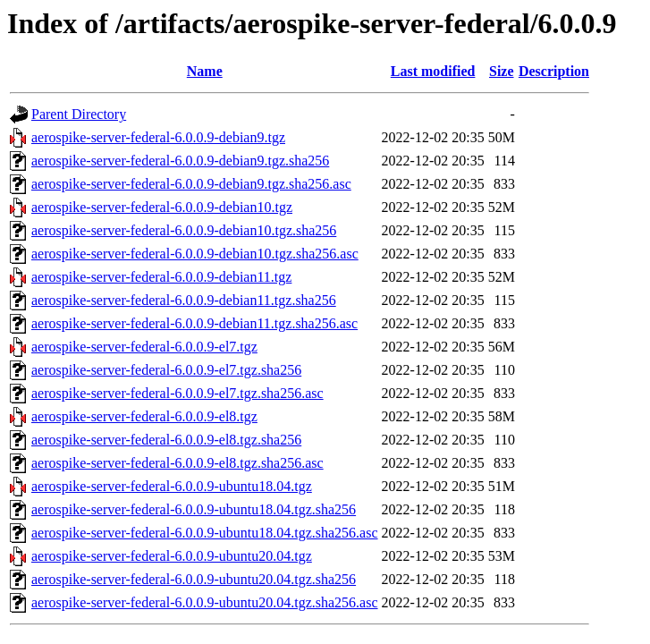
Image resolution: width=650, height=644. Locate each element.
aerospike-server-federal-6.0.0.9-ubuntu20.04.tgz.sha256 (194, 579)
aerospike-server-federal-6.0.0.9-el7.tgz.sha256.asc (177, 393)
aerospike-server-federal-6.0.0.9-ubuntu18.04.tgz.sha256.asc (205, 533)
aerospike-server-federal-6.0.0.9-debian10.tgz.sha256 (184, 230)
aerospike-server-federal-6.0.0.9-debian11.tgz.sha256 (184, 300)
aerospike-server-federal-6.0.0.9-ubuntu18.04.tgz (172, 486)
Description (554, 71)
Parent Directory (79, 114)
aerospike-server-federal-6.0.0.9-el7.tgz (144, 347)
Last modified (433, 71)
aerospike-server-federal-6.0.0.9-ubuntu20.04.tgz (172, 556)
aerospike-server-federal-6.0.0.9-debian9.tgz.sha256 (180, 161)
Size (502, 71)
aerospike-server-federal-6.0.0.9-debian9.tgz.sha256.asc (191, 184)
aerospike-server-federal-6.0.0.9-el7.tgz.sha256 (166, 370)
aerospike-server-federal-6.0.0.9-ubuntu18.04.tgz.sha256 (194, 509)
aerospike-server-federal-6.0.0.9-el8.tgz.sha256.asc (177, 463)
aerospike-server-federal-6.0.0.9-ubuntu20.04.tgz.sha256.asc (205, 602)
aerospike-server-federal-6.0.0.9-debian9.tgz (158, 137)
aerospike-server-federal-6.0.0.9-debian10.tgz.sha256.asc (195, 254)
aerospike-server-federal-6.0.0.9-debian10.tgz (162, 207)
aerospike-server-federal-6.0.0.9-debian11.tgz (161, 277)
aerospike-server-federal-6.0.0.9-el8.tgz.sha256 (166, 440)
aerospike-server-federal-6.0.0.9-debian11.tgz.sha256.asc (194, 323)
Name (205, 71)
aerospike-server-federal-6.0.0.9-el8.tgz (144, 416)
